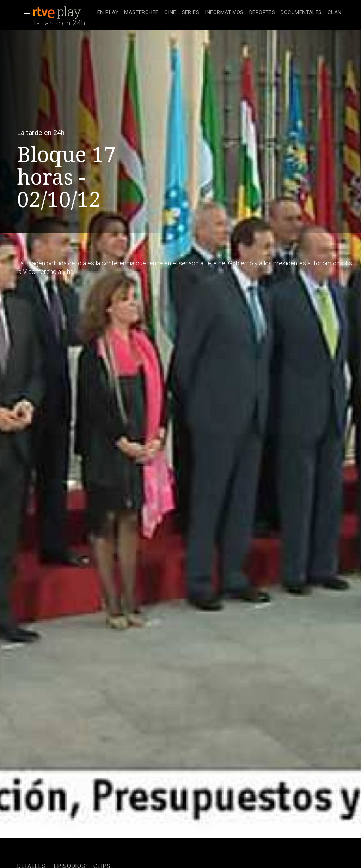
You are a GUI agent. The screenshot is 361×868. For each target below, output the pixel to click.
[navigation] (219, 13)
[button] (25, 13)
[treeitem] (108, 13)
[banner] (63, 13)
